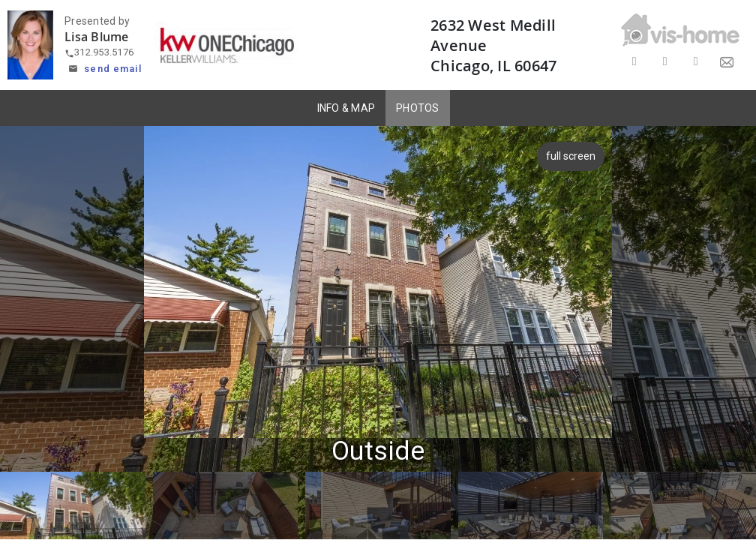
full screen (573, 156)
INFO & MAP (346, 108)
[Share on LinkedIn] (696, 62)
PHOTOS (418, 108)
